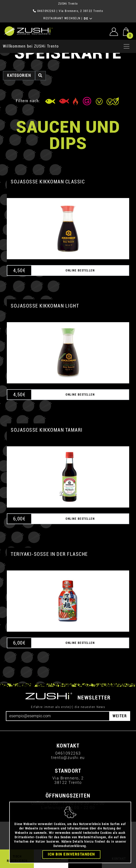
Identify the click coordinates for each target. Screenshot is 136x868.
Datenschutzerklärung (70, 846)
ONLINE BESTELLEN (80, 270)
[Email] (58, 716)
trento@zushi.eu (68, 758)
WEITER (120, 716)
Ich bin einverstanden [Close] (71, 855)
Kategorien (19, 75)
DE (88, 19)
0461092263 (46, 11)
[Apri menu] (126, 46)
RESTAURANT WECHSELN (62, 18)
